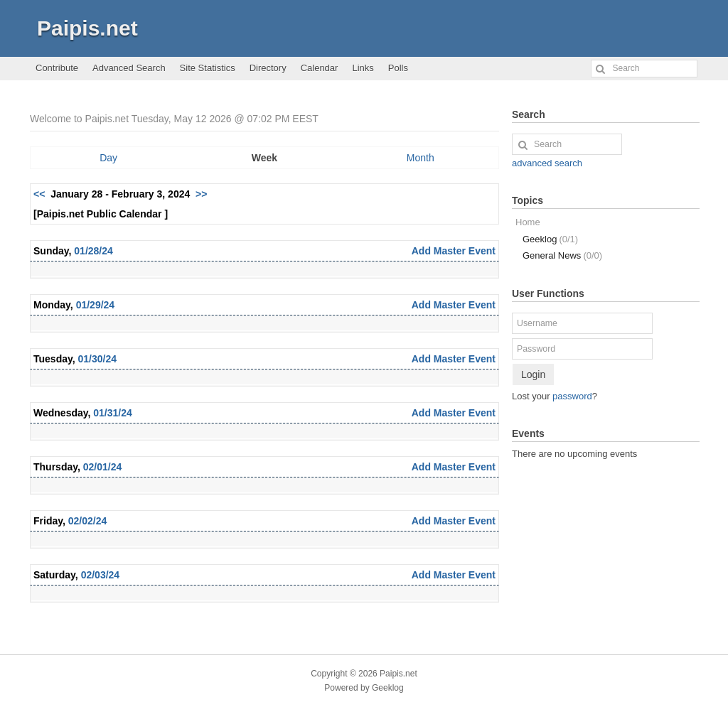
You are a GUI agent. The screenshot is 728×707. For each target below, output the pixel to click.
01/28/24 (93, 251)
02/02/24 (88, 521)
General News (562, 255)
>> (201, 194)
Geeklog (550, 239)
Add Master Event (454, 251)
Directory (268, 68)
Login (533, 374)
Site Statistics (208, 68)
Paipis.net (87, 28)
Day (108, 158)
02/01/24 (103, 467)
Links (363, 68)
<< (39, 194)
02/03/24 (101, 575)
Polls (398, 68)
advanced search (547, 163)
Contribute (57, 68)
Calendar (320, 68)
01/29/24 (96, 305)
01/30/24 (98, 359)
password (572, 396)
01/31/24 (113, 413)
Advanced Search (129, 68)
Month (421, 158)
